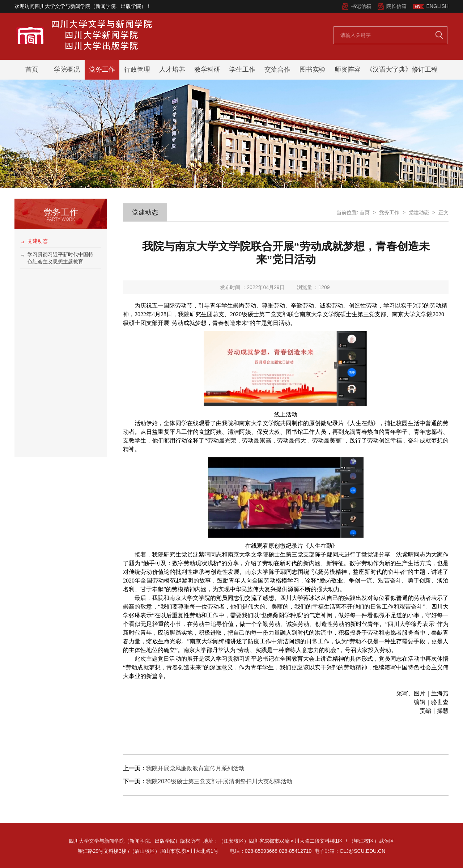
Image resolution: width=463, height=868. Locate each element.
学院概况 (67, 69)
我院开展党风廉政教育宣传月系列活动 (195, 768)
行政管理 (137, 69)
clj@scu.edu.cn (362, 851)
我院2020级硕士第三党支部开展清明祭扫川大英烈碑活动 (219, 781)
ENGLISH (437, 6)
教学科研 (207, 69)
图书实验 (313, 69)
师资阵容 (348, 69)
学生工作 (242, 69)
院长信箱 (396, 6)
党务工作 (102, 69)
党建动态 (38, 241)
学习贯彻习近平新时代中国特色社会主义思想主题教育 (60, 258)
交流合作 (277, 69)
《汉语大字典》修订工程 (402, 69)
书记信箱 (361, 6)
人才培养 (172, 69)
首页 (32, 69)
